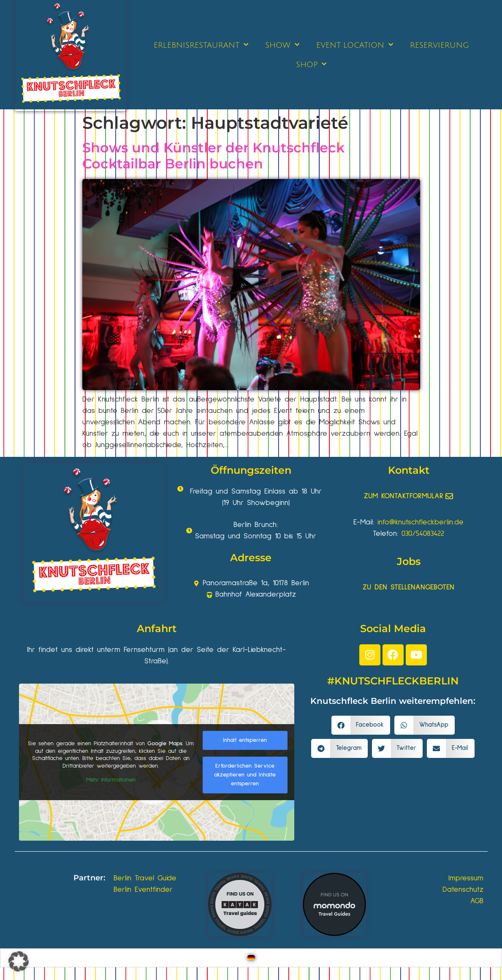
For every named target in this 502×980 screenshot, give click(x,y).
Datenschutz (463, 890)
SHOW (282, 45)
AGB (477, 901)
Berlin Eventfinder (143, 890)
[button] (361, 725)
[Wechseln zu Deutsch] (251, 958)
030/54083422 (423, 534)
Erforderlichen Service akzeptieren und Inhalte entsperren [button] (245, 775)
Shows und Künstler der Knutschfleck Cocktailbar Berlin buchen (213, 156)
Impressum (466, 878)
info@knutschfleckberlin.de (421, 522)
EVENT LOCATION (355, 45)
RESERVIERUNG (440, 45)
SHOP (311, 64)
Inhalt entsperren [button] (245, 740)
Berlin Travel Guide (145, 878)
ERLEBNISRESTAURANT (201, 45)
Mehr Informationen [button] (110, 780)
